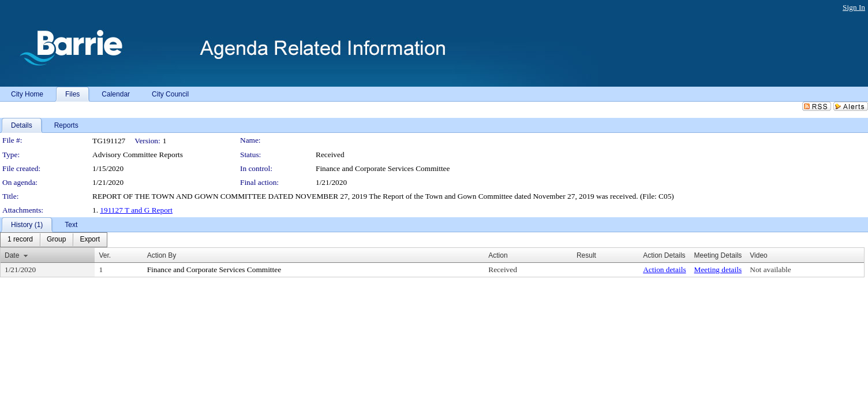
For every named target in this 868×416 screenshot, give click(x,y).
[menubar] (54, 240)
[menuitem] (20, 240)
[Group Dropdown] (56, 240)
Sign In (854, 7)
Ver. (105, 255)
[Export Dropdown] (90, 240)
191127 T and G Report (136, 210)
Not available (770, 270)
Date (12, 255)
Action (498, 255)
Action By (162, 255)
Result (586, 255)
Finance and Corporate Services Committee (383, 168)
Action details (664, 270)
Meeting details (718, 270)
